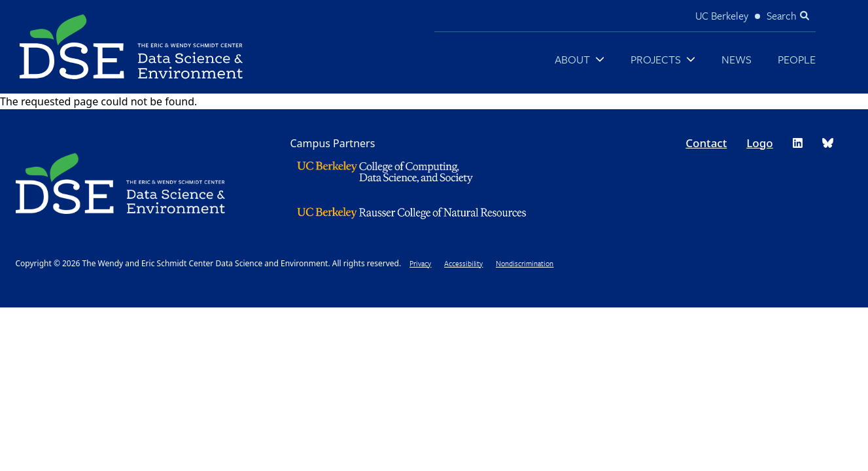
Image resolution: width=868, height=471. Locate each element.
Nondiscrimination (525, 263)
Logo (759, 143)
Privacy (420, 263)
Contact (706, 143)
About (572, 59)
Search (782, 16)
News (737, 59)
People (797, 59)
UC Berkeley (722, 16)
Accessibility (463, 263)
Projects (656, 59)
